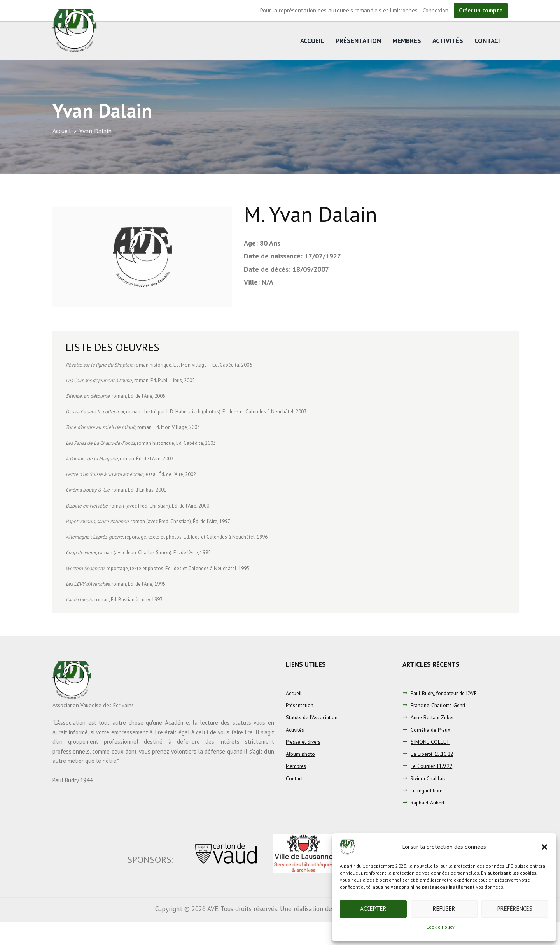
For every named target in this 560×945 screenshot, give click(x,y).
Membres (407, 41)
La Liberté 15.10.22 (434, 754)
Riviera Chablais (429, 778)
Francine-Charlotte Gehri (440, 705)
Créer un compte (481, 10)
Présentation (358, 41)
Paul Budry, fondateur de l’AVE (446, 693)
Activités (448, 41)
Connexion (436, 10)
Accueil (312, 41)
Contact (488, 41)
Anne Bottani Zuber (434, 717)
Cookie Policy (440, 927)
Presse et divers (305, 742)
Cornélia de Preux (432, 730)
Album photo (301, 754)
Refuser (444, 909)
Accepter (373, 909)
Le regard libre (428, 790)
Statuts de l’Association (312, 717)
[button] (544, 847)
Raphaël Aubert (429, 803)
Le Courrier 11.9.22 (433, 766)
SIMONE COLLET (430, 742)
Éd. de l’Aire (140, 396)
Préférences (515, 909)
